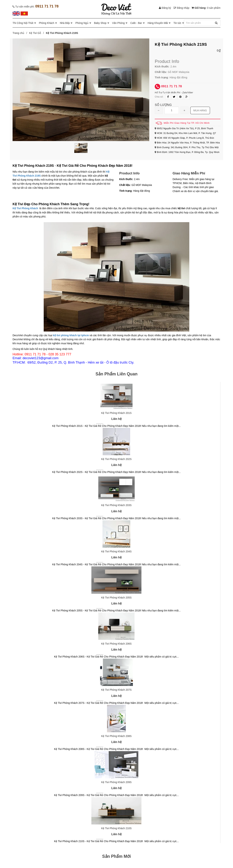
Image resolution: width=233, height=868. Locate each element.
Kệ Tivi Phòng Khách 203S (116, 505)
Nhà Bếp (65, 23)
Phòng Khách (47, 23)
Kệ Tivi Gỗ (35, 33)
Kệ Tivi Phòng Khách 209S (116, 782)
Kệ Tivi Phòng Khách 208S (116, 736)
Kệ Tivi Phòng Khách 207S (116, 690)
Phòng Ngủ (82, 23)
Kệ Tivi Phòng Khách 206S (116, 644)
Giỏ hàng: (206, 8)
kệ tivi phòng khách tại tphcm (71, 335)
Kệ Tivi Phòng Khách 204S (116, 551)
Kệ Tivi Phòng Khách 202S (116, 459)
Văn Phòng (118, 23)
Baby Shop (100, 23)
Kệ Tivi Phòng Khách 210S (116, 828)
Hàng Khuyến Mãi (158, 23)
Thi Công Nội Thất (23, 23)
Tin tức (177, 23)
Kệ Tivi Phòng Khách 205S (116, 598)
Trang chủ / (20, 33)
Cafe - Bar (136, 23)
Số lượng (163, 105)
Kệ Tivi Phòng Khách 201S (116, 413)
